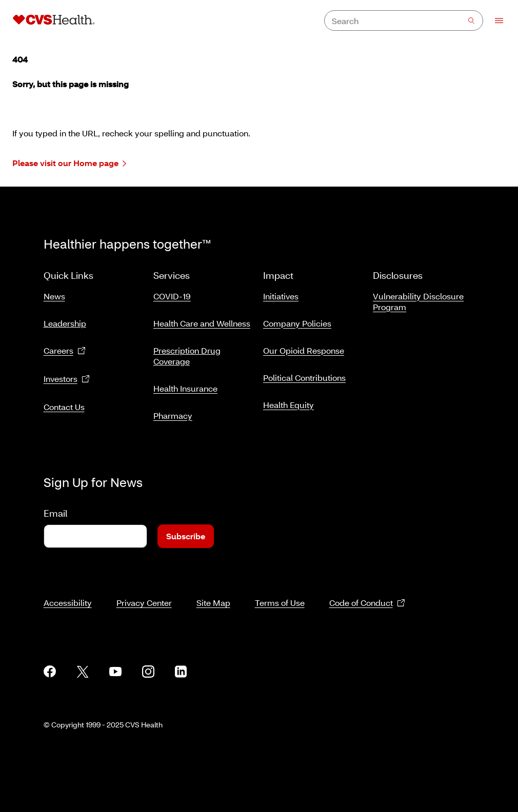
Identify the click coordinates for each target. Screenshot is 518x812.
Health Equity (288, 405)
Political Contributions (304, 378)
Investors (67, 379)
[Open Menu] (494, 21)
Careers (65, 351)
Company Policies (297, 323)
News (54, 296)
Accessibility (68, 603)
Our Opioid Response (304, 350)
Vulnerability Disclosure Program (418, 301)
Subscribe (186, 536)
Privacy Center (144, 603)
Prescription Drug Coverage (187, 356)
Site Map (213, 603)
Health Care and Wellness (202, 323)
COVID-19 (172, 296)
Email (55, 513)
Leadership (65, 323)
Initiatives (281, 296)
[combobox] (404, 21)
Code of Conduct (367, 603)
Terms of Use (280, 603)
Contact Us (64, 407)
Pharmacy (173, 415)
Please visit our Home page (69, 163)
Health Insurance (185, 388)
